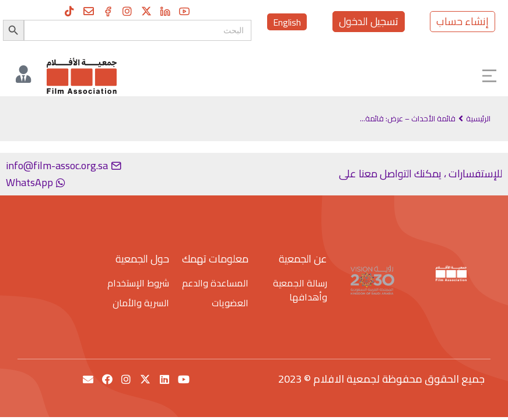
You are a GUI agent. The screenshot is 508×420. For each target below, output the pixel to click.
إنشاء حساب (463, 21)
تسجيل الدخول (369, 21)
